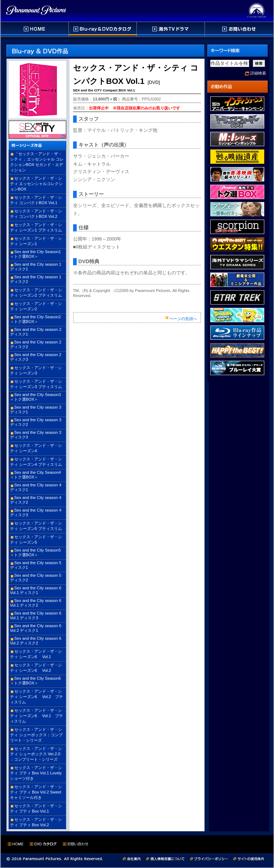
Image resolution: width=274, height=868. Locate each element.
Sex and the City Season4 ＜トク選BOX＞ (35, 475)
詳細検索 (258, 73)
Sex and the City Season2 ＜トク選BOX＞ (35, 319)
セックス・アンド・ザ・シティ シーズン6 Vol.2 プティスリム (37, 697)
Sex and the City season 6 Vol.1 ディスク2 (36, 603)
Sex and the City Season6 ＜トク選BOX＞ (35, 681)
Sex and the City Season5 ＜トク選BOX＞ (35, 552)
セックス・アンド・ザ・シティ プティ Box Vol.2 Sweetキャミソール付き (36, 792)
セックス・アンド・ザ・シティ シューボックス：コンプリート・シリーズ (36, 735)
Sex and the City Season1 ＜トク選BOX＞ (35, 254)
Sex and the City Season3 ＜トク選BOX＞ (35, 397)
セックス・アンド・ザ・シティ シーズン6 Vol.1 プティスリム (37, 716)
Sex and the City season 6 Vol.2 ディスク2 (36, 641)
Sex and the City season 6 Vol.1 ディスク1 (36, 590)
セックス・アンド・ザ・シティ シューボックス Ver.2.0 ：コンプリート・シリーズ (36, 754)
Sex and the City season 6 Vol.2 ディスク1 (36, 628)
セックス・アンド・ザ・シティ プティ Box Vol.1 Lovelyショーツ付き (36, 773)
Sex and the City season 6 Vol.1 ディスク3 (36, 615)
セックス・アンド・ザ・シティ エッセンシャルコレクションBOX (36, 184)
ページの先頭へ (183, 319)
